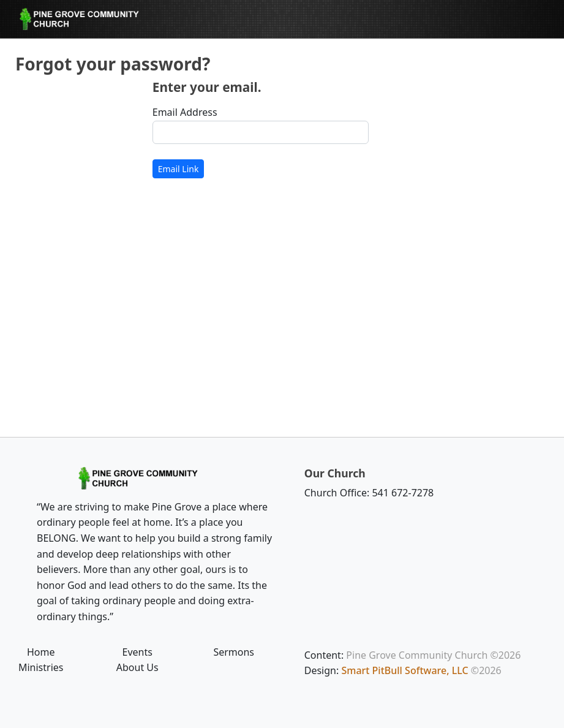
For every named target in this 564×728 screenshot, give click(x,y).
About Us (137, 667)
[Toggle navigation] (524, 19)
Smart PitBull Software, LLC (404, 670)
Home (41, 652)
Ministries (41, 667)
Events (137, 652)
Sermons (234, 652)
